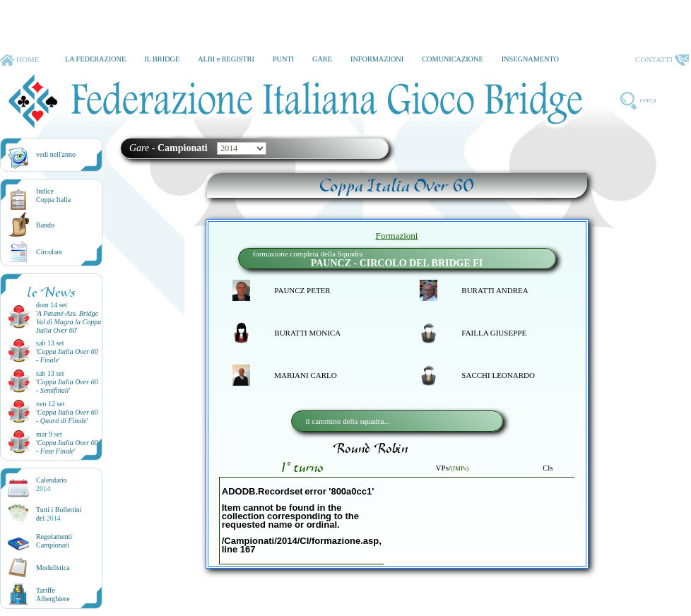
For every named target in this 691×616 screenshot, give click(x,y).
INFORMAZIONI (377, 59)
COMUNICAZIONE (453, 59)
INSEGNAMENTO (530, 59)
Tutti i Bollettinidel (59, 514)
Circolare (49, 252)
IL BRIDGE (162, 59)
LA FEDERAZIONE (95, 59)
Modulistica (53, 568)
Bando (45, 225)
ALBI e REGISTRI (226, 59)
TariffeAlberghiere (53, 594)
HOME (19, 60)
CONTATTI (662, 60)
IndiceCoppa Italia (53, 195)
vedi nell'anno (56, 154)
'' (69, 322)
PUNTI (283, 59)
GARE (322, 59)
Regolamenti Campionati (54, 541)
